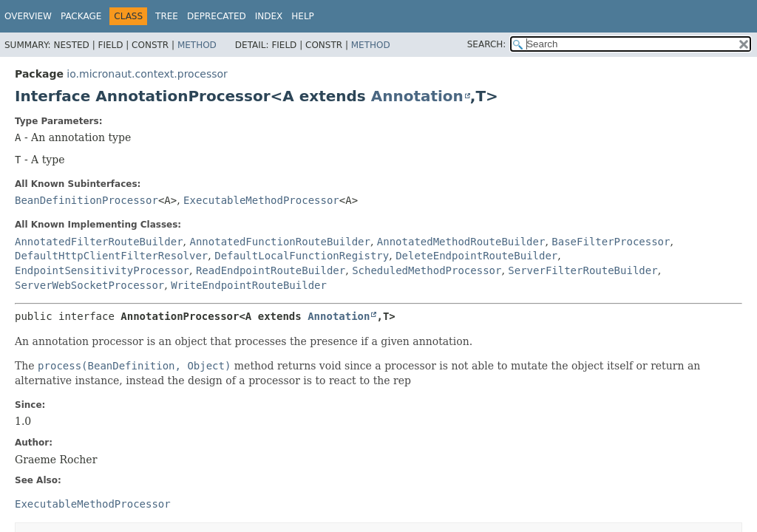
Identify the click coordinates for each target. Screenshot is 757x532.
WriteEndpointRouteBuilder (249, 285)
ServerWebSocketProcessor (89, 285)
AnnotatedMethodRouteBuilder (461, 242)
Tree (167, 16)
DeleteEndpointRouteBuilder (476, 256)
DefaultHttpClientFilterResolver (111, 256)
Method (197, 45)
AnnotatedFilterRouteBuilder (99, 242)
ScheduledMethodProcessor (427, 270)
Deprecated (217, 16)
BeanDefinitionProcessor (86, 200)
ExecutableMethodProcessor (261, 200)
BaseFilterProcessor (611, 242)
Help (303, 16)
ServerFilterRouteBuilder (583, 270)
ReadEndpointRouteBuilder (271, 270)
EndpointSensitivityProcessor (102, 270)
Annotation (417, 96)
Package (81, 16)
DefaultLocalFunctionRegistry (302, 256)
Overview (28, 16)
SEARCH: (487, 44)
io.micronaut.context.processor (147, 74)
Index (269, 16)
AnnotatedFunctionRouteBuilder (279, 242)
